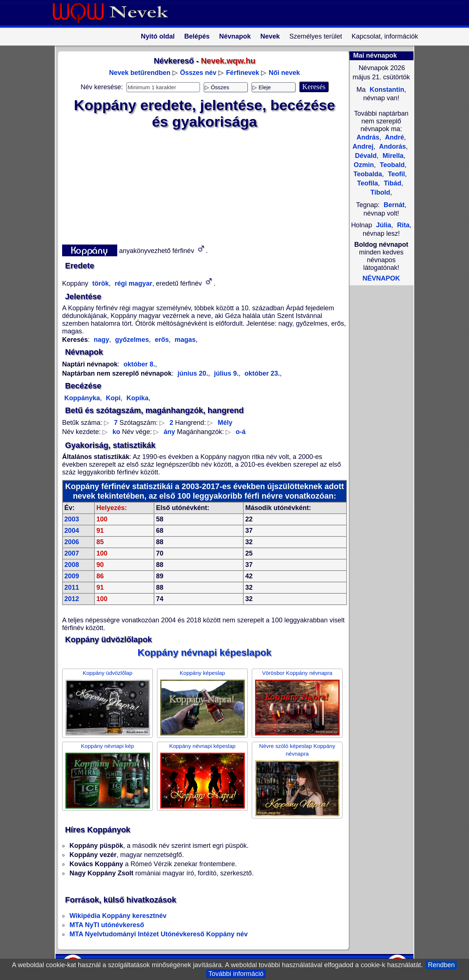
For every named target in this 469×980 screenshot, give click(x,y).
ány (169, 432)
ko (116, 432)
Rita (402, 225)
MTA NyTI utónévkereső (107, 925)
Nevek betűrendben (140, 73)
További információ (236, 974)
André (394, 137)
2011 (72, 587)
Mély (225, 423)
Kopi (112, 398)
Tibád (392, 183)
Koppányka (82, 398)
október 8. (139, 364)
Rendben (441, 965)
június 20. (193, 373)
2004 (72, 531)
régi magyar (133, 283)
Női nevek (284, 73)
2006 (72, 542)
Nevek (270, 36)
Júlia (384, 225)
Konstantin (386, 90)
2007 (72, 553)
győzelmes (131, 340)
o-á (241, 432)
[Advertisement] (200, 185)
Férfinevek (243, 73)
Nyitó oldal (158, 36)
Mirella (392, 156)
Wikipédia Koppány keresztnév (118, 916)
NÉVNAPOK (381, 278)
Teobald (391, 165)
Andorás (392, 147)
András (368, 137)
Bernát (394, 205)
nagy (101, 340)
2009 (72, 576)
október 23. (261, 373)
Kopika (137, 398)
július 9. (225, 373)
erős (161, 340)
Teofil (395, 174)
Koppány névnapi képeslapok (204, 652)
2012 (72, 599)
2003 (72, 519)
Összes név (198, 73)
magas (184, 340)
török (100, 283)
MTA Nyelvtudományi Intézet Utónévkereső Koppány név (159, 934)
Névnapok (235, 36)
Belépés (197, 36)
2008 (72, 565)
